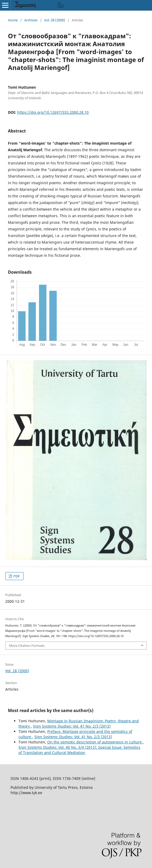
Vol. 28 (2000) (55, 20)
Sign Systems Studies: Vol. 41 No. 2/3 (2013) (72, 726)
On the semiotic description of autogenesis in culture (95, 742)
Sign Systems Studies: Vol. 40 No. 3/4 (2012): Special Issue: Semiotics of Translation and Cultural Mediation (79, 750)
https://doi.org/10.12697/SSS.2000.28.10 (53, 112)
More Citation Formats (27, 646)
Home (13, 20)
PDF (16, 576)
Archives (31, 20)
